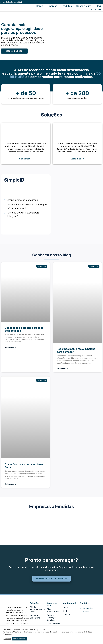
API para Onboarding (35, 617)
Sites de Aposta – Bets (53, 611)
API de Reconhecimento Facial (37, 610)
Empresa (52, 6)
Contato (96, 10)
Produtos (67, 6)
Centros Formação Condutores (52, 618)
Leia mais (7, 639)
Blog (98, 6)
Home (40, 6)
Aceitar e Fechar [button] (19, 639)
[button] (14, 51)
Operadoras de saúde (54, 625)
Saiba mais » (10, 347)
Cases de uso (84, 6)
